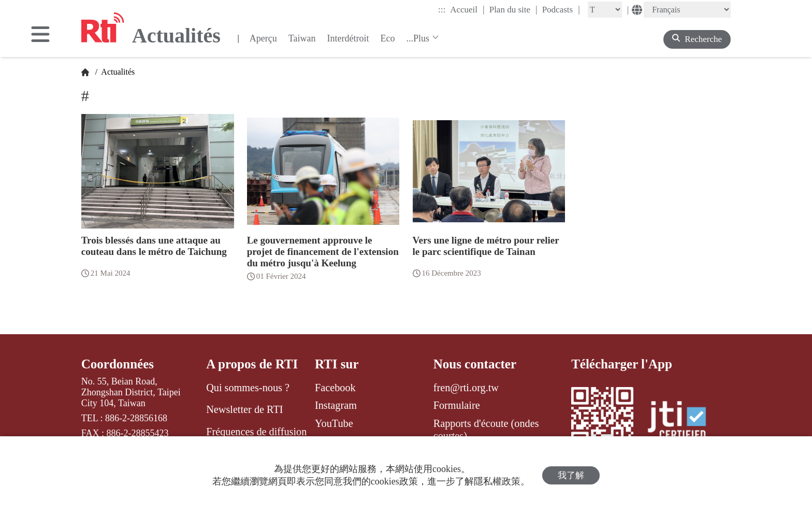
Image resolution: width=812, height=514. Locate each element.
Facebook (335, 388)
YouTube (334, 423)
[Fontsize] (605, 10)
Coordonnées (118, 364)
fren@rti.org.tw (466, 388)
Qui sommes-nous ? (248, 388)
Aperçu (263, 38)
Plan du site (513, 9)
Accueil (467, 9)
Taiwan (302, 38)
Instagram (336, 405)
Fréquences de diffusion (256, 432)
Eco (387, 38)
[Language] (687, 10)
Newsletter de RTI (244, 409)
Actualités (117, 72)
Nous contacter (475, 364)
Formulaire (457, 405)
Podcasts (561, 9)
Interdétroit (348, 38)
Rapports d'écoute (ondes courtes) (486, 430)
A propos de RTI (252, 364)
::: (442, 10)
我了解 (571, 475)
